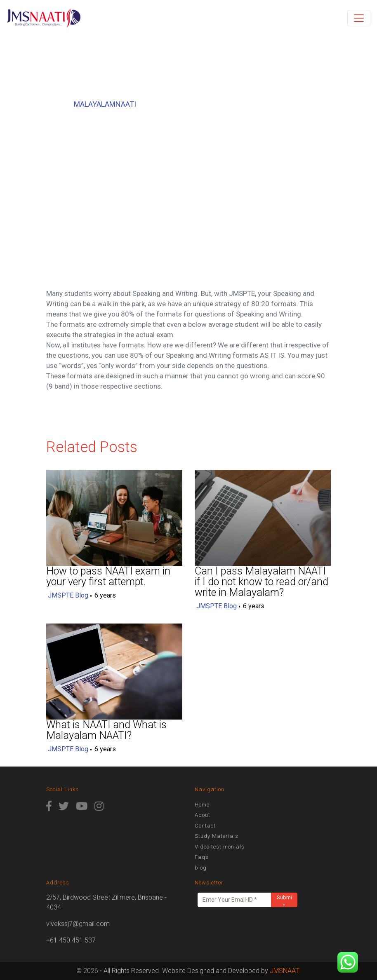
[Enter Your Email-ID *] (234, 900)
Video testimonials (220, 847)
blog (201, 868)
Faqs (202, 857)
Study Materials (217, 836)
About (203, 815)
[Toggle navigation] (359, 18)
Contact (205, 826)
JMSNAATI (285, 971)
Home (202, 805)
